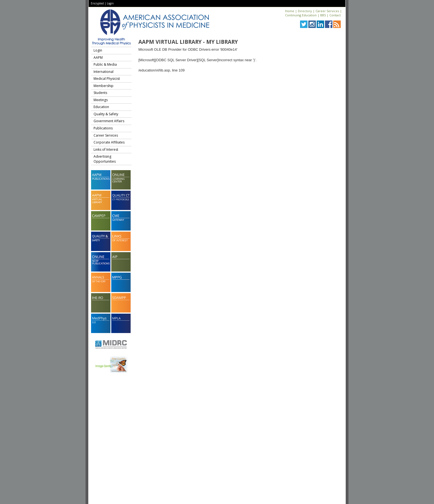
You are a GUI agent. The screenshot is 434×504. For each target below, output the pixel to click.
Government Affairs (109, 121)
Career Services (327, 11)
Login (110, 3)
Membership (104, 86)
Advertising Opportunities (105, 159)
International (104, 72)
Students (100, 93)
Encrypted (97, 3)
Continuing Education (301, 15)
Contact (335, 15)
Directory (305, 11)
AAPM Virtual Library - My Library (188, 42)
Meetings (101, 100)
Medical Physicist (107, 79)
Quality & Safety (106, 114)
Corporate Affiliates (109, 142)
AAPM (98, 57)
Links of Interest (106, 149)
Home (290, 11)
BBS (323, 15)
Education (101, 107)
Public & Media (105, 64)
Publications (103, 128)
